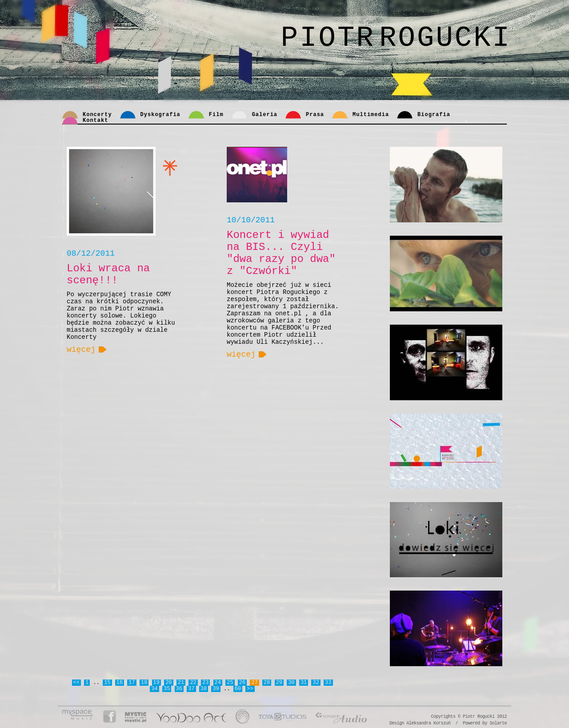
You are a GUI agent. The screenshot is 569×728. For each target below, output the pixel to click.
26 (242, 683)
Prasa (315, 115)
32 (316, 683)
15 (107, 683)
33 (328, 683)
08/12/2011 (91, 253)
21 (181, 683)
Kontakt (95, 121)
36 (179, 689)
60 (238, 689)
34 (154, 689)
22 (193, 683)
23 (205, 683)
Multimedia (371, 115)
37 (191, 689)
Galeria (265, 115)
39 (216, 689)
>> (250, 689)
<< (76, 683)
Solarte (498, 723)
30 (291, 683)
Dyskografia (160, 115)
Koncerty (97, 115)
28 (267, 683)
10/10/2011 (251, 220)
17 (132, 683)
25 (230, 683)
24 (218, 683)
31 (304, 683)
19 (156, 683)
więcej (81, 350)
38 (204, 689)
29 (279, 683)
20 (168, 683)
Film (216, 115)
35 (167, 689)
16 (120, 683)
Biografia (434, 115)
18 (144, 683)
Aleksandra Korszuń (428, 723)
